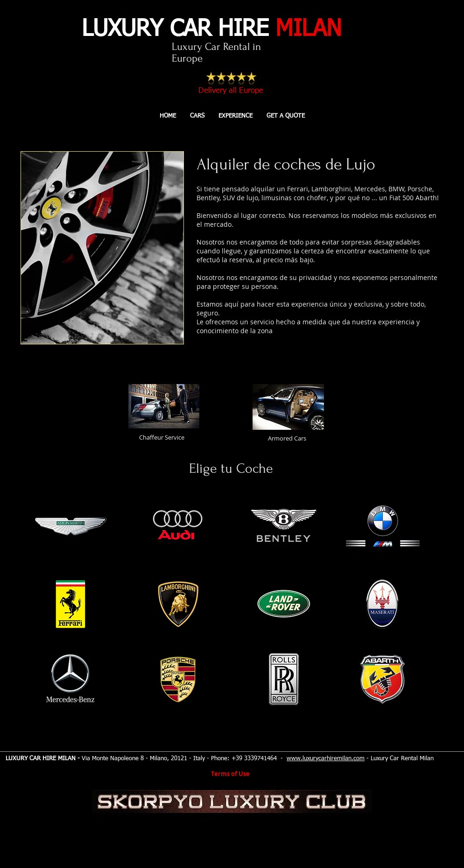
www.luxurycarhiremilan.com (326, 759)
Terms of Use (230, 774)
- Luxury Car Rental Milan (399, 759)
